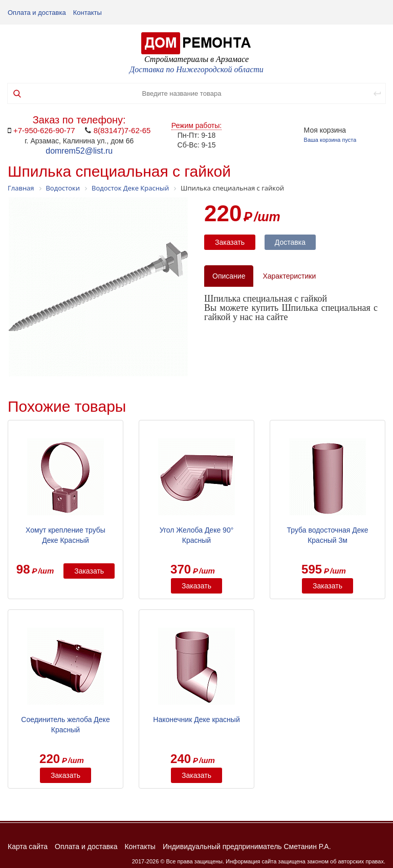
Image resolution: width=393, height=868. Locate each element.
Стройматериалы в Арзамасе (196, 59)
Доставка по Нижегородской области (196, 69)
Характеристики (289, 276)
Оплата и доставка (37, 13)
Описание (229, 276)
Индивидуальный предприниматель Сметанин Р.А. (247, 846)
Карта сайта (28, 846)
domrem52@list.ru (79, 151)
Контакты (88, 13)
